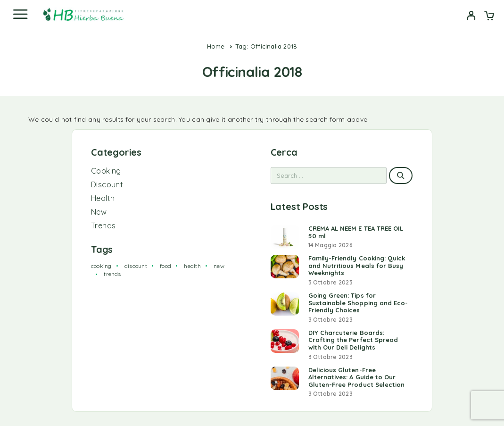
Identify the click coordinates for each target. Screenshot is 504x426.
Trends (103, 226)
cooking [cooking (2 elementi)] (101, 266)
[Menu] (20, 14)
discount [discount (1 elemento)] (136, 266)
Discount (107, 184)
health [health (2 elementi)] (192, 266)
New (99, 212)
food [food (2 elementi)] (165, 266)
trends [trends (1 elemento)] (112, 274)
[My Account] (471, 17)
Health (103, 198)
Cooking (106, 171)
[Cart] (489, 17)
